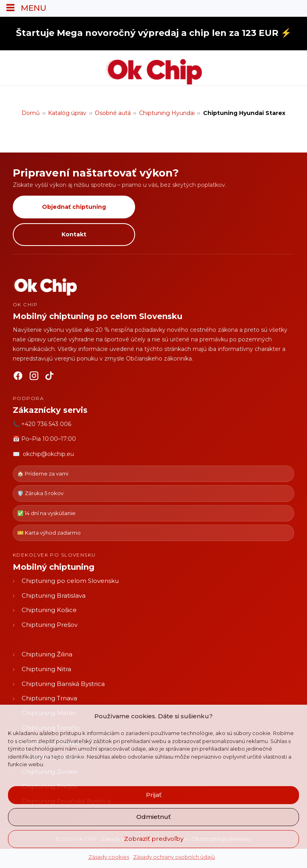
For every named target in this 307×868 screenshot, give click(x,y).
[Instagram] (34, 377)
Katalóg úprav (67, 113)
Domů (31, 113)
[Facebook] (18, 377)
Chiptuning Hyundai (167, 113)
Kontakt (74, 234)
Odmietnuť (153, 817)
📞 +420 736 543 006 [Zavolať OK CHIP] (42, 424)
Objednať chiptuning (74, 207)
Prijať (154, 795)
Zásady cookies (109, 857)
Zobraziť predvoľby (154, 839)
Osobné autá (113, 113)
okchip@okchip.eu (48, 454)
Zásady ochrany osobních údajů (174, 857)
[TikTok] (50, 377)
